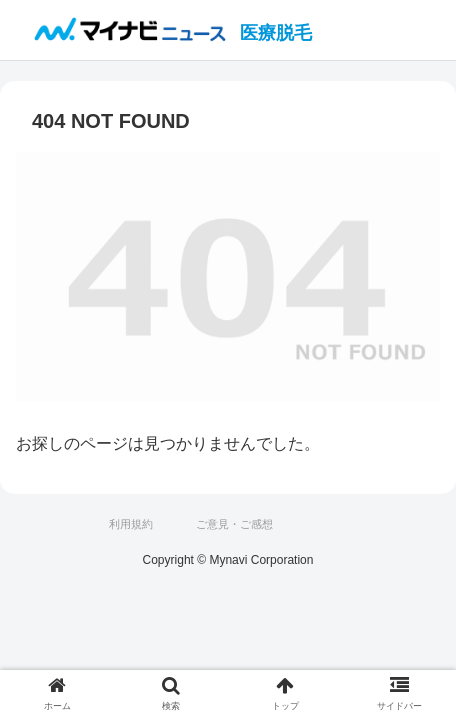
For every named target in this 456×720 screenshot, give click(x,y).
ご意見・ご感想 (234, 524)
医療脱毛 (276, 33)
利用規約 (131, 524)
